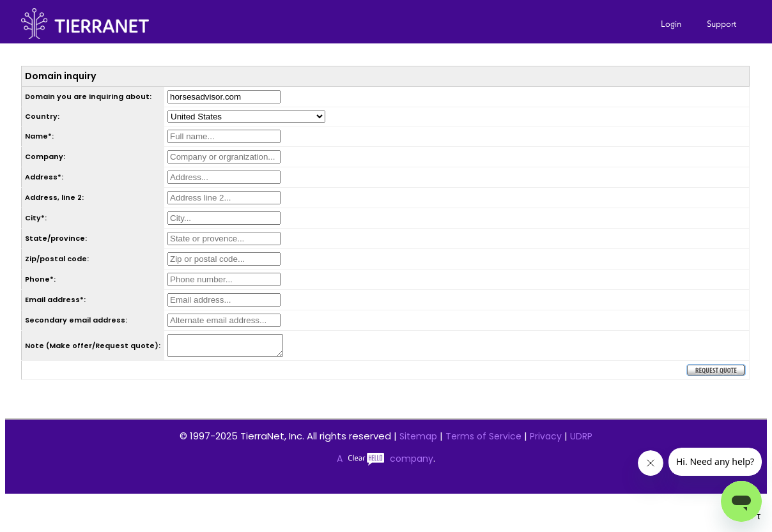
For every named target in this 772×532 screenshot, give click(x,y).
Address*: (44, 177)
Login (671, 24)
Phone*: (40, 279)
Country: (42, 116)
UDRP (581, 440)
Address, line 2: (54, 197)
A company (385, 462)
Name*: (39, 136)
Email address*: (55, 300)
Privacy (546, 440)
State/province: (56, 238)
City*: (36, 218)
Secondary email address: (76, 320)
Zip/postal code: (57, 259)
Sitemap (418, 440)
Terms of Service (483, 440)
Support (722, 24)
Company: (45, 156)
